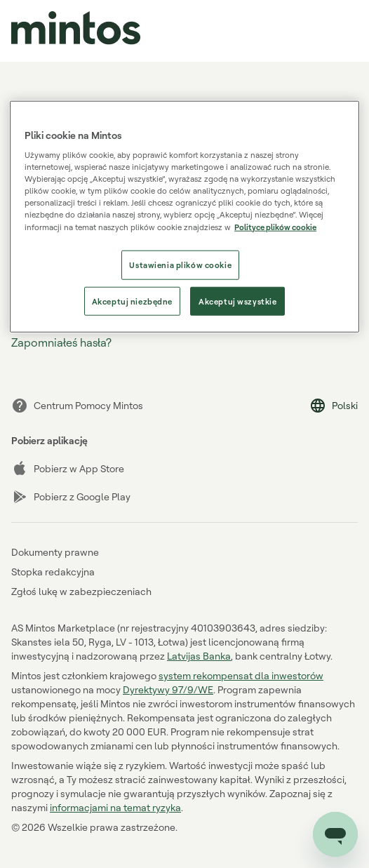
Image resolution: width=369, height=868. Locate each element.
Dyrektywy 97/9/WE (168, 689)
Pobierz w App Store (68, 469)
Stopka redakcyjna (53, 572)
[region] (184, 216)
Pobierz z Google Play (71, 497)
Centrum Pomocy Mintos (77, 406)
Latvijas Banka (199, 656)
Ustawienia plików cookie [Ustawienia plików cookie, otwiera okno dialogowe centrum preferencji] (180, 264)
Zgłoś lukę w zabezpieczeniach (81, 591)
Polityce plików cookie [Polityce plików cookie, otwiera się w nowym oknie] (275, 226)
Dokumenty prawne (55, 552)
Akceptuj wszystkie (237, 301)
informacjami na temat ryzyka (115, 807)
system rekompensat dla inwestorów (241, 675)
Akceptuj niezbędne (132, 301)
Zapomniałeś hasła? (61, 342)
